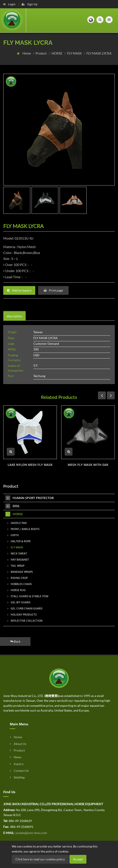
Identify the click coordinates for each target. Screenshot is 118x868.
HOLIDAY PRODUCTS (22, 615)
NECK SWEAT (17, 553)
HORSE (57, 53)
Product (41, 53)
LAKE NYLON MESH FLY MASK (30, 465)
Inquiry (17, 764)
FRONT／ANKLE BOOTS (24, 529)
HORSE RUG (17, 590)
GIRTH (13, 535)
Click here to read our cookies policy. (40, 859)
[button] (91, 20)
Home (27, 53)
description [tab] (14, 316)
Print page (53, 290)
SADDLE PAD (17, 523)
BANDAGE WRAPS (20, 572)
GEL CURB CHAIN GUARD (25, 608)
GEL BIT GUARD (19, 602)
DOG (12, 506)
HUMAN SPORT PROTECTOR (30, 498)
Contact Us (19, 771)
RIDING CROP (18, 578)
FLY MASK (75, 53)
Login (10, 4)
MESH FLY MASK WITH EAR (88, 465)
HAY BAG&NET (18, 560)
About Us (18, 744)
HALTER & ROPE (19, 541)
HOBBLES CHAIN (19, 584)
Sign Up (29, 4)
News (16, 757)
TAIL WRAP (16, 566)
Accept (78, 859)
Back (15, 641)
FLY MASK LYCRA (99, 53)
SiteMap (17, 777)
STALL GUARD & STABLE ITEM (28, 596)
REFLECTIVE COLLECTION (25, 621)
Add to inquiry (19, 290)
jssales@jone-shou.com (31, 833)
